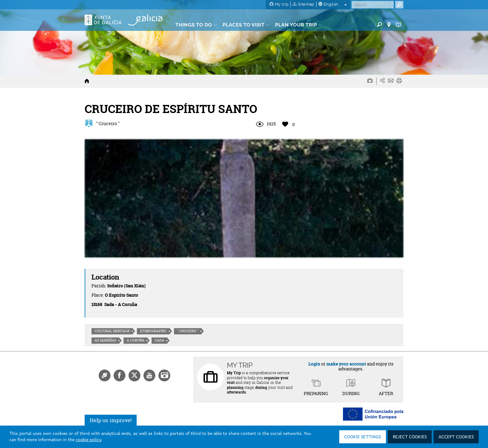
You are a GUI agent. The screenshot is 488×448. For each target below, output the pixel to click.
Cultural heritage (112, 331)
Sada (160, 340)
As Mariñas (106, 340)
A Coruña (136, 340)
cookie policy (88, 440)
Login (314, 364)
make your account (346, 364)
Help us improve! (111, 420)
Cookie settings (363, 437)
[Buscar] (373, 5)
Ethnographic (153, 331)
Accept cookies (456, 437)
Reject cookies (410, 437)
